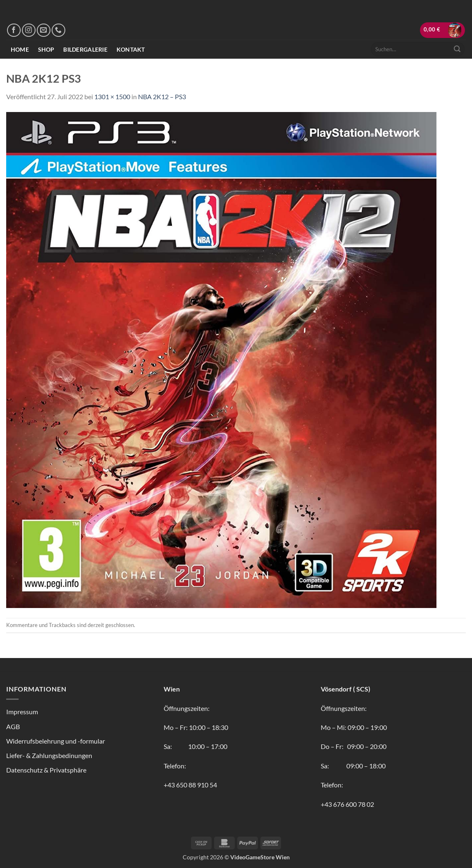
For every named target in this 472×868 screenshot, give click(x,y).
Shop (46, 49)
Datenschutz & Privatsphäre (46, 770)
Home (20, 49)
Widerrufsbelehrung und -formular (56, 741)
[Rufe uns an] (58, 30)
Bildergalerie (85, 49)
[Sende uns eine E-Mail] (44, 30)
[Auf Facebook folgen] (14, 30)
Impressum (22, 712)
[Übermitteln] (457, 49)
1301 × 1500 (112, 97)
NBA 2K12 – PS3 (162, 97)
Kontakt (131, 49)
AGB (13, 726)
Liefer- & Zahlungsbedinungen (49, 755)
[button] (443, 30)
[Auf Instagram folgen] (29, 30)
